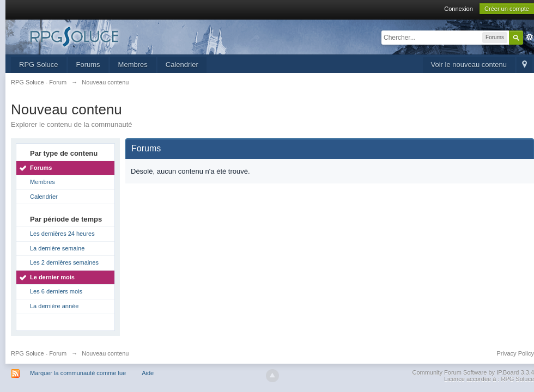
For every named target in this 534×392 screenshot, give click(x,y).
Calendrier (182, 65)
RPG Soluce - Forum (39, 353)
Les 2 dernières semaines (64, 262)
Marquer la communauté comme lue (78, 373)
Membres (133, 65)
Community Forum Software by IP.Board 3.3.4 (473, 372)
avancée (530, 37)
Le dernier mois (52, 277)
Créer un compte (507, 9)
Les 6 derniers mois (56, 291)
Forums (88, 65)
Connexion (459, 9)
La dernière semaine (57, 248)
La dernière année (54, 306)
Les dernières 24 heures (62, 234)
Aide (148, 373)
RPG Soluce (39, 65)
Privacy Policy (515, 353)
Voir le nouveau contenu (469, 65)
